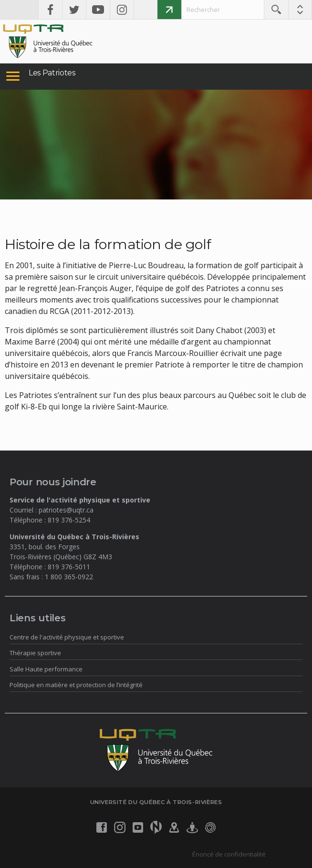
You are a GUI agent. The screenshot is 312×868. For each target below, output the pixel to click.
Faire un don (169, 10)
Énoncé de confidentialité (229, 854)
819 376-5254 (69, 520)
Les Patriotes (52, 73)
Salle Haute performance (46, 669)
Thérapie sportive (35, 653)
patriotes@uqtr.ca (66, 510)
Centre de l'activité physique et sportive (67, 637)
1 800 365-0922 (69, 577)
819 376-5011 (69, 567)
